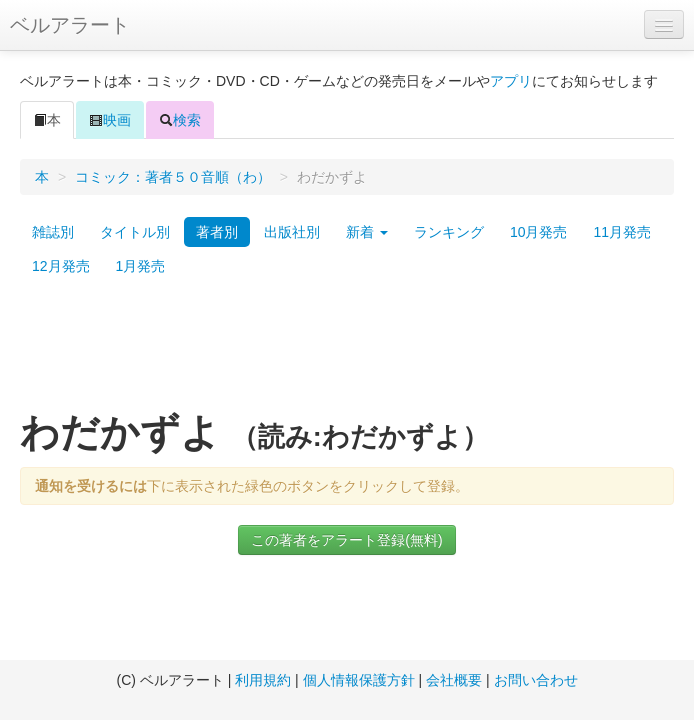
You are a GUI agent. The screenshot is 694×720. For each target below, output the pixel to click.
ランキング (449, 232)
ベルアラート (70, 25)
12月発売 (61, 266)
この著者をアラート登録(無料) (346, 540)
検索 (180, 120)
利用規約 (263, 680)
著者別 (217, 232)
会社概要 (454, 680)
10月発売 (539, 232)
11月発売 (622, 232)
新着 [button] (367, 232)
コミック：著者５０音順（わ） (173, 177)
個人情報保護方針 (359, 680)
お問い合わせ (536, 680)
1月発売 (141, 266)
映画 (110, 120)
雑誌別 (53, 232)
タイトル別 (135, 232)
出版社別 (292, 232)
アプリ (511, 81)
